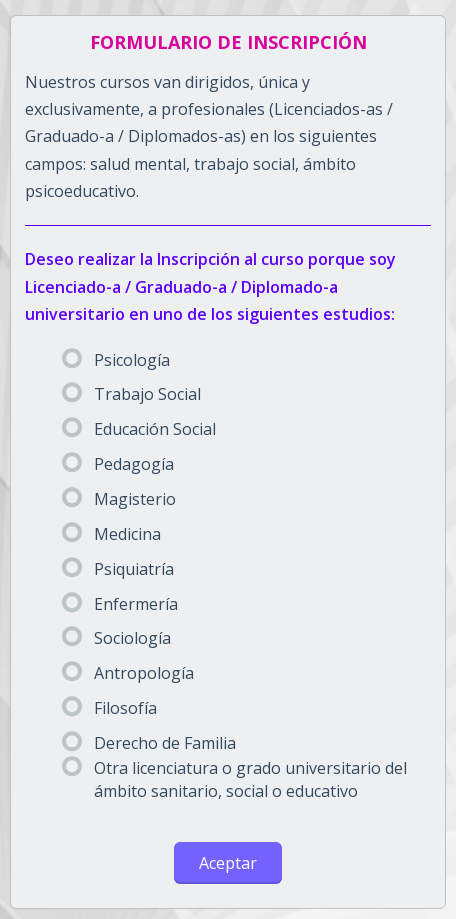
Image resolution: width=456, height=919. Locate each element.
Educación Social (139, 429)
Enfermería (120, 604)
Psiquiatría (118, 569)
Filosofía (109, 708)
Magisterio (119, 499)
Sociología (116, 638)
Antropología (128, 673)
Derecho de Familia (149, 743)
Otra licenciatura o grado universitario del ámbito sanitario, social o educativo (234, 779)
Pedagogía (118, 464)
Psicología (116, 360)
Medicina (111, 534)
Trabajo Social (131, 394)
